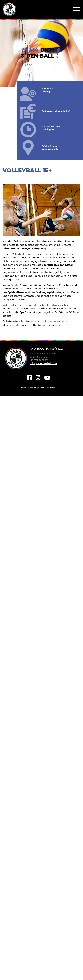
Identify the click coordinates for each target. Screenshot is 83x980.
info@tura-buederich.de (43, 363)
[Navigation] (76, 9)
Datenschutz (48, 387)
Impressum (29, 387)
